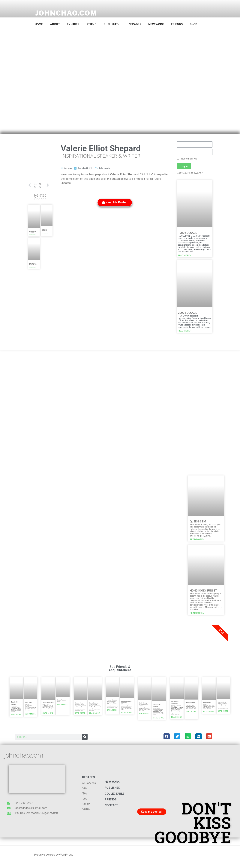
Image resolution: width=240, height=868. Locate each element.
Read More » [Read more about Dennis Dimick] (191, 712)
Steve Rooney (61, 700)
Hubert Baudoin (112, 700)
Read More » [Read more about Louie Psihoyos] (127, 713)
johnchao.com (66, 13)
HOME (39, 24)
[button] (34, 210)
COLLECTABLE (115, 794)
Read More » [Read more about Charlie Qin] (208, 712)
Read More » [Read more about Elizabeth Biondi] (16, 715)
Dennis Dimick (190, 702)
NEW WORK (156, 24)
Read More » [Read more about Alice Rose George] (159, 718)
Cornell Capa (33, 232)
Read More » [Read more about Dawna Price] (80, 713)
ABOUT (55, 24)
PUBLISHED (113, 24)
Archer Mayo (222, 702)
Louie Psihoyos (126, 701)
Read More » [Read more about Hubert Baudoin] (112, 710)
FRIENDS (177, 24)
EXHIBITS (73, 24)
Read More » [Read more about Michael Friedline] (48, 713)
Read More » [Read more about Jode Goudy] (144, 713)
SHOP (193, 24)
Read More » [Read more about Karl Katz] (30, 714)
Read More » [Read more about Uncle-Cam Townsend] (176, 717)
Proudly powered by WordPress (54, 854)
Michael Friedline (48, 703)
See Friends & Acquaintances (120, 668)
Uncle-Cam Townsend (34, 264)
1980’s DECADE (187, 233)
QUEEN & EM (198, 522)
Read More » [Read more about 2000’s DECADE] (184, 331)
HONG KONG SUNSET (203, 591)
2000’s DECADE (187, 313)
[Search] (85, 737)
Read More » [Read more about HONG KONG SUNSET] (197, 613)
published (112, 788)
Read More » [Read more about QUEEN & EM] (197, 539)
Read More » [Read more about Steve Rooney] (62, 705)
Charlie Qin (207, 703)
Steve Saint (45, 230)
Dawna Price (79, 703)
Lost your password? (190, 173)
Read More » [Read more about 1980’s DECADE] (184, 255)
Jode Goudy (143, 703)
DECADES (135, 24)
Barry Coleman (94, 703)
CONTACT (111, 805)
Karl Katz (28, 702)
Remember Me (187, 159)
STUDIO (91, 24)
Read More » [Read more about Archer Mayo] (223, 711)
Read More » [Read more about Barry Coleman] (94, 713)
